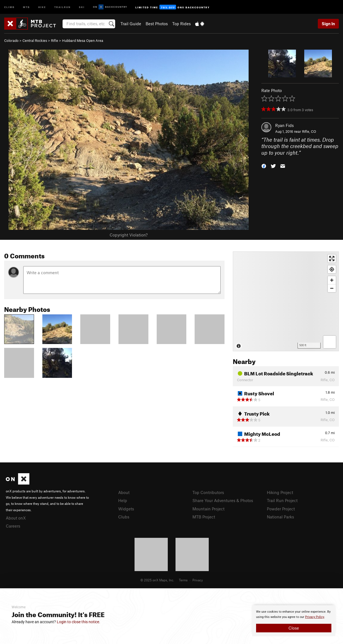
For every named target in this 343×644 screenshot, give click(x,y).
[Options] (330, 342)
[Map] (286, 301)
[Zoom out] (332, 288)
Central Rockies (35, 40)
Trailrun (62, 7)
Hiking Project (280, 492)
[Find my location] (332, 269)
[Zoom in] (332, 280)
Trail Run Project (282, 500)
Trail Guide (131, 24)
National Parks (280, 517)
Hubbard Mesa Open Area (83, 40)
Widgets (126, 509)
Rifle (55, 40)
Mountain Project (208, 509)
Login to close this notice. (78, 622)
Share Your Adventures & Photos (223, 500)
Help (123, 500)
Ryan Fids (284, 125)
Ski (82, 7)
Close (294, 628)
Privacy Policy (315, 617)
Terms (183, 580)
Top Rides (181, 24)
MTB (26, 7)
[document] (294, 621)
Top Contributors (208, 492)
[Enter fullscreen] (332, 259)
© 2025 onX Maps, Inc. (157, 580)
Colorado (11, 40)
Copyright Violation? (129, 235)
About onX (16, 518)
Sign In (328, 24)
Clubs (124, 517)
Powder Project (281, 509)
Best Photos (157, 24)
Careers (13, 526)
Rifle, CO (309, 131)
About (124, 492)
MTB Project (204, 517)
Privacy (198, 580)
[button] (264, 166)
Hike (42, 7)
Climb (9, 7)
